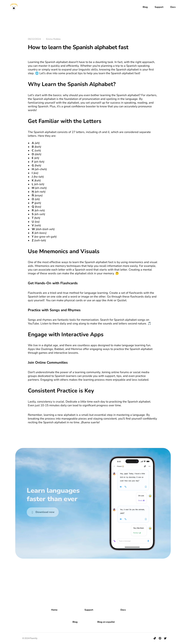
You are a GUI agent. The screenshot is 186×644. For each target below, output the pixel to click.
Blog (75, 622)
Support (89, 610)
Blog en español (106, 622)
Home (54, 610)
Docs (123, 610)
